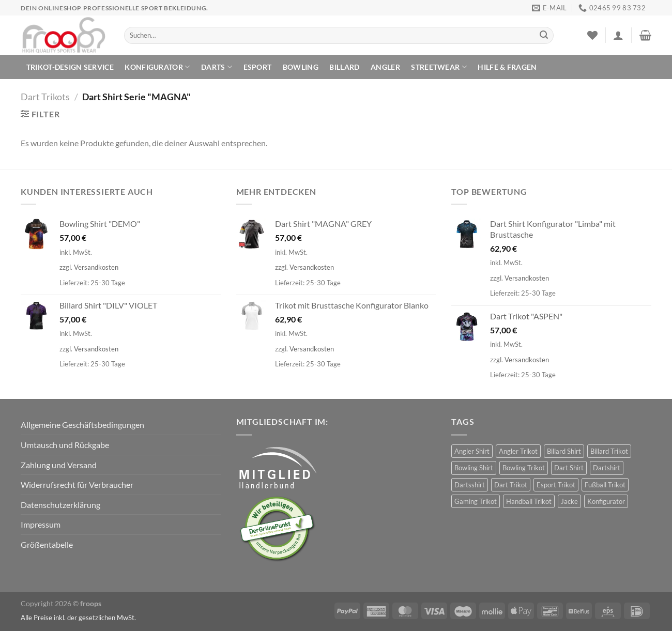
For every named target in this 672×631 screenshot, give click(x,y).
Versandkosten (96, 267)
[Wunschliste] (592, 35)
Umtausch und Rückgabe (65, 445)
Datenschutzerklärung (60, 505)
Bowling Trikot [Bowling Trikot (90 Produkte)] (524, 468)
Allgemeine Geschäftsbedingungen (82, 425)
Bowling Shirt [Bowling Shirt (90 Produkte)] (474, 468)
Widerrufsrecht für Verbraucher (77, 484)
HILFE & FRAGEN (507, 67)
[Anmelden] (618, 35)
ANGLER (385, 67)
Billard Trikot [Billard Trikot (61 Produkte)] (609, 451)
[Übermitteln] (544, 36)
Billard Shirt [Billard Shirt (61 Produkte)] (564, 451)
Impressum (41, 524)
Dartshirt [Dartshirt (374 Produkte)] (607, 468)
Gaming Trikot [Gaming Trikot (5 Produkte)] (476, 501)
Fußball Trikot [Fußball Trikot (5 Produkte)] (605, 485)
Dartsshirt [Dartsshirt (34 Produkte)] (470, 485)
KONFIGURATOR (157, 67)
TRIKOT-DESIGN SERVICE (70, 67)
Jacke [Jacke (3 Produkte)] (569, 501)
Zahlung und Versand (59, 465)
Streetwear (439, 67)
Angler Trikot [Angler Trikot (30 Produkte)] (518, 451)
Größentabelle (47, 544)
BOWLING (301, 67)
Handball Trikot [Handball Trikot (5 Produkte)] (529, 501)
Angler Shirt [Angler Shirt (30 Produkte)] (472, 451)
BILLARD (344, 67)
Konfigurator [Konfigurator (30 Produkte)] (606, 501)
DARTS (217, 67)
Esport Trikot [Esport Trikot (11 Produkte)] (556, 485)
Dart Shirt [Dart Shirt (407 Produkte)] (569, 468)
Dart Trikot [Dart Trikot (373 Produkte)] (511, 485)
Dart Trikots (45, 97)
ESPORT (258, 67)
